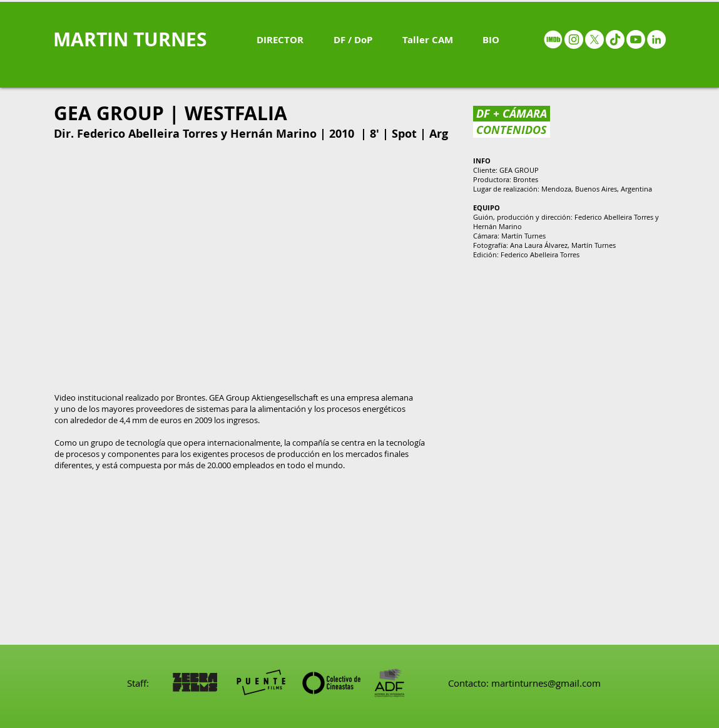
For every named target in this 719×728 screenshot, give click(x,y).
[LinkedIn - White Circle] (656, 39)
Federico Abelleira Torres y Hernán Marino (197, 134)
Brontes (526, 179)
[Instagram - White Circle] (574, 39)
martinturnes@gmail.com (546, 683)
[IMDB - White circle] (553, 39)
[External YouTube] (252, 266)
